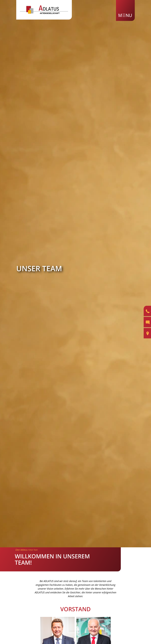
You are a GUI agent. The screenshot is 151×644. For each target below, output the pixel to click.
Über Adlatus (21, 550)
